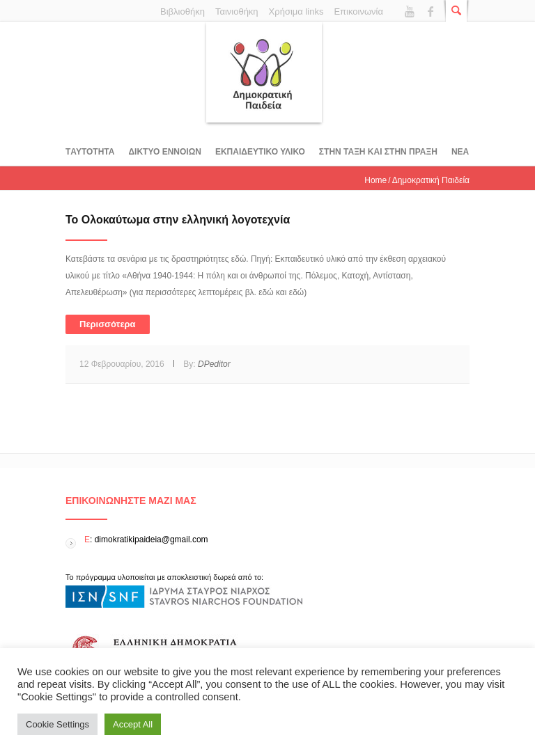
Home (375, 180)
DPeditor (214, 364)
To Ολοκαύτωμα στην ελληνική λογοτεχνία (178, 220)
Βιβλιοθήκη (183, 11)
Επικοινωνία (358, 11)
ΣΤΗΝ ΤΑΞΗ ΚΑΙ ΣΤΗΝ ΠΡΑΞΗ (378, 152)
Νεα (460, 152)
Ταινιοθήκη (237, 11)
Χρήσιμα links (296, 11)
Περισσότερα (108, 324)
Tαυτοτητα (90, 152)
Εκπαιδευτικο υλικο (260, 152)
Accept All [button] (133, 724)
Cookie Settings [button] (57, 724)
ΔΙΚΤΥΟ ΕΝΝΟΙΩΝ (164, 152)
